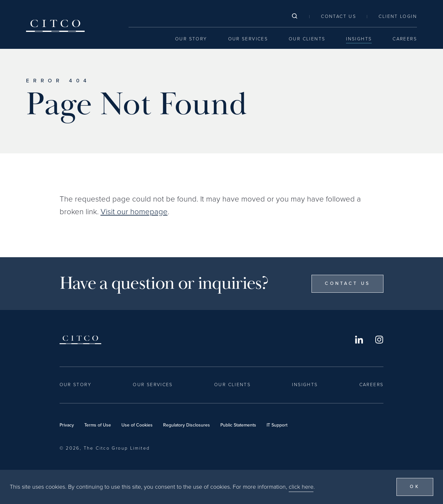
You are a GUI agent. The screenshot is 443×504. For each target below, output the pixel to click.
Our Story (191, 39)
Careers (405, 39)
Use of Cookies (137, 425)
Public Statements (238, 425)
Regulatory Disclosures (187, 425)
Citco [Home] (55, 26)
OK (415, 488)
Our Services (248, 39)
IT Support (277, 425)
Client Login (398, 16)
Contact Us (339, 16)
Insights (359, 39)
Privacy (67, 425)
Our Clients (307, 39)
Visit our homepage (134, 212)
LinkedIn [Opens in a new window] (359, 340)
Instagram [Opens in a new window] (379, 340)
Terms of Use (98, 425)
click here (301, 487)
